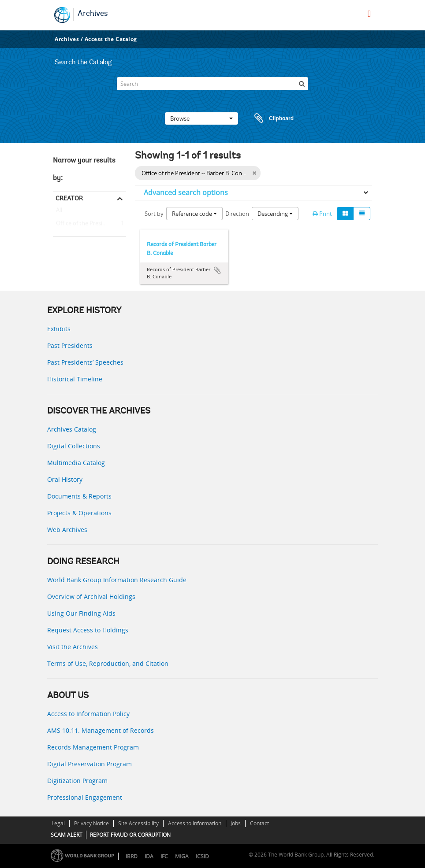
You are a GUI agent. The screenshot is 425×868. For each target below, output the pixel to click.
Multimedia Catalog (76, 463)
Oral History (65, 479)
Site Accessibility (138, 823)
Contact (259, 823)
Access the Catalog (111, 39)
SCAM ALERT (67, 835)
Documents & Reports (79, 496)
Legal (58, 823)
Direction (237, 214)
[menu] (369, 14)
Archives (93, 14)
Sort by (154, 214)
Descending (275, 214)
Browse (201, 118)
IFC (164, 856)
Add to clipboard (217, 270)
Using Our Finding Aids (81, 613)
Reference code (194, 214)
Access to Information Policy (88, 714)
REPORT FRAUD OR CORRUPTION (130, 835)
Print (322, 214)
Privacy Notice (91, 823)
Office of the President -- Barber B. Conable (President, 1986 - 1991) (89, 224)
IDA (149, 856)
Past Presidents (70, 345)
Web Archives (67, 530)
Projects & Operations (79, 513)
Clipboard (270, 118)
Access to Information (195, 823)
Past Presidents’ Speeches (85, 362)
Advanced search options (186, 192)
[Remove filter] (254, 173)
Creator (69, 198)
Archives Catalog (72, 429)
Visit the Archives (73, 647)
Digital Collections (74, 446)
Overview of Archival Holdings (91, 597)
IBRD (132, 856)
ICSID (202, 856)
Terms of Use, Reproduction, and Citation (108, 663)
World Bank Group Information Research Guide (117, 580)
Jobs (236, 823)
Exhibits (59, 329)
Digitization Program (77, 781)
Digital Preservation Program (89, 764)
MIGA (182, 856)
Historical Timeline (75, 379)
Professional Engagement (85, 797)
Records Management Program (93, 747)
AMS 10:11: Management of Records (101, 730)
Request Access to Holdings (88, 630)
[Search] (212, 84)
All (59, 212)
